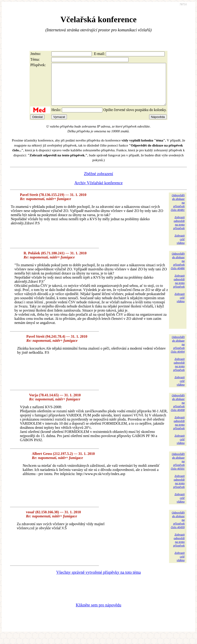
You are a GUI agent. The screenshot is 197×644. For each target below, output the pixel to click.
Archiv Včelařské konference (99, 191)
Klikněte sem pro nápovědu (98, 613)
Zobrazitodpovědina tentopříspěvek (179, 231)
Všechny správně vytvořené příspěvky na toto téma (99, 581)
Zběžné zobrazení (98, 182)
